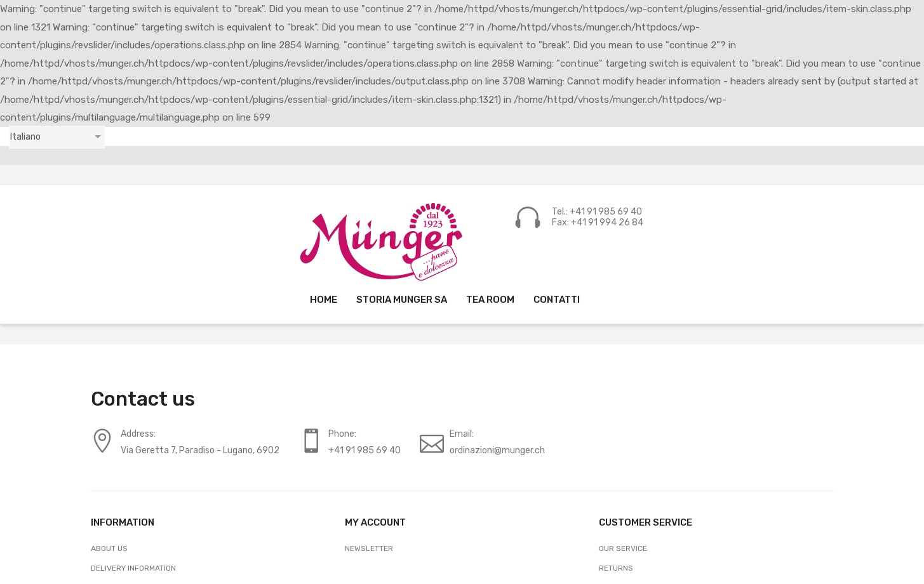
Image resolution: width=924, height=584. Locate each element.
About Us (109, 548)
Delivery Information (133, 568)
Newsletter (369, 548)
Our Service (623, 548)
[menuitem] (324, 300)
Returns (616, 568)
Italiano (25, 137)
